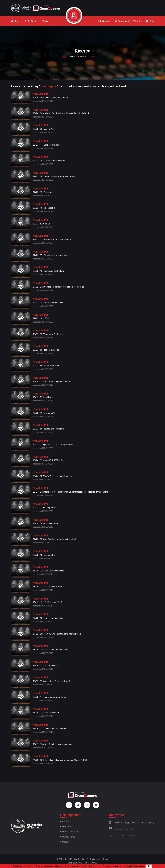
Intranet (65, 842)
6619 (133, 835)
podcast (82, 57)
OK (149, 866)
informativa (139, 866)
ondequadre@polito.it (121, 829)
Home (72, 57)
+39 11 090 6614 (122, 835)
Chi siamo (66, 821)
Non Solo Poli (41, 94)
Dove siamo (67, 826)
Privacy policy (68, 837)
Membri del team (69, 832)
